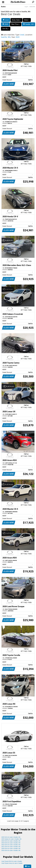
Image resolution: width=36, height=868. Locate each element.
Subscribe (32, 7)
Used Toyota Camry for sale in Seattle (12, 863)
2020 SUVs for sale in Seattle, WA (11, 849)
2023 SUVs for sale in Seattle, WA (11, 843)
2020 (5, 24)
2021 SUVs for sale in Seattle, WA (11, 847)
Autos (3, 7)
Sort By (6, 29)
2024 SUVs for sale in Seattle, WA (11, 841)
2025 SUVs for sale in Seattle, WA (11, 837)
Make (27, 20)
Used (6, 20)
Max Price (16, 24)
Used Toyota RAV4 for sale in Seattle (12, 861)
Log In (26, 7)
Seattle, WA (28, 24)
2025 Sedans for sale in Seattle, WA (11, 839)
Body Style (16, 20)
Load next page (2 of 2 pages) (18, 821)
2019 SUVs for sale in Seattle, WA (11, 850)
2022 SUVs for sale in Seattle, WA (11, 845)
